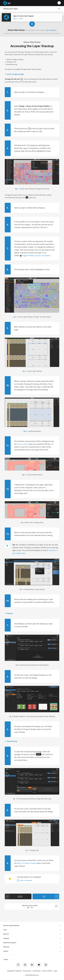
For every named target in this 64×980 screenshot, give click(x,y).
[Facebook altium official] (18, 965)
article (20, 896)
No (32, 908)
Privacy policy (27, 971)
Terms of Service (47, 971)
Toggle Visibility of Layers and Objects (36, 256)
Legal (55, 971)
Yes (28, 908)
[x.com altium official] (25, 965)
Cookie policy (37, 971)
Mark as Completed (26, 880)
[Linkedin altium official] (32, 965)
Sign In (15, 19)
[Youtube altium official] (39, 965)
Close (21, 19)
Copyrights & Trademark (14, 971)
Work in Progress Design (27, 863)
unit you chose (23, 444)
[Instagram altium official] (46, 965)
